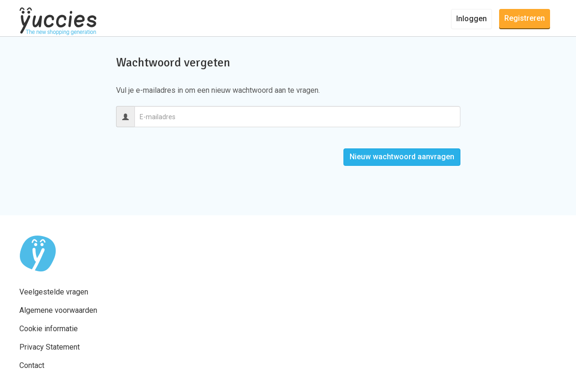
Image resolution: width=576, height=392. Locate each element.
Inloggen (472, 19)
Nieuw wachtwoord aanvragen (402, 157)
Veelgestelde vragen (54, 292)
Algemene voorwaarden (58, 310)
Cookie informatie (49, 329)
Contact (32, 365)
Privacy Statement (50, 347)
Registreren (525, 18)
